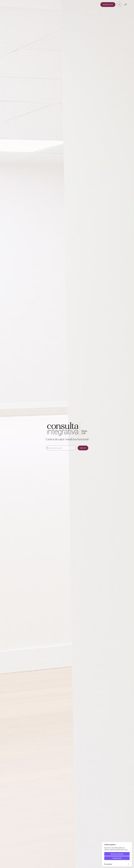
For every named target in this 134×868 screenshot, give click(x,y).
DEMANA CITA (108, 5)
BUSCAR (83, 448)
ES (119, 5)
